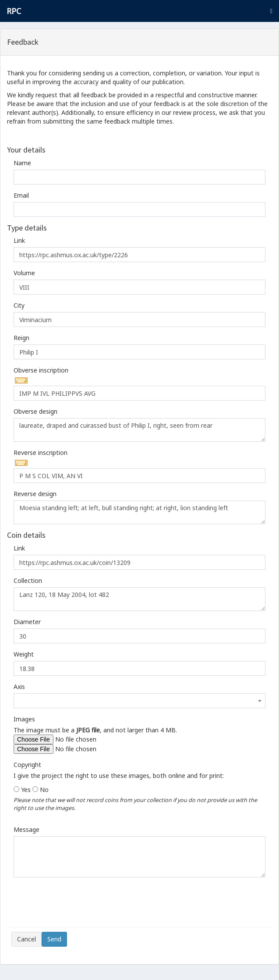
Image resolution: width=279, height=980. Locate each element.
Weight (24, 654)
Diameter (27, 622)
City (19, 305)
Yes (26, 790)
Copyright (27, 765)
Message (26, 829)
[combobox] (139, 701)
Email (21, 195)
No (44, 790)
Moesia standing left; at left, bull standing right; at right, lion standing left (139, 512)
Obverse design (35, 411)
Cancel (26, 939)
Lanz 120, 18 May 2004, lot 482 (139, 599)
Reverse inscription (41, 453)
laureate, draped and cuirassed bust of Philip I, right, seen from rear (139, 430)
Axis (19, 687)
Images (24, 719)
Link (19, 240)
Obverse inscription (41, 370)
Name (22, 163)
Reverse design (35, 494)
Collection (28, 581)
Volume (24, 273)
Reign (21, 338)
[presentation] (78, 905)
